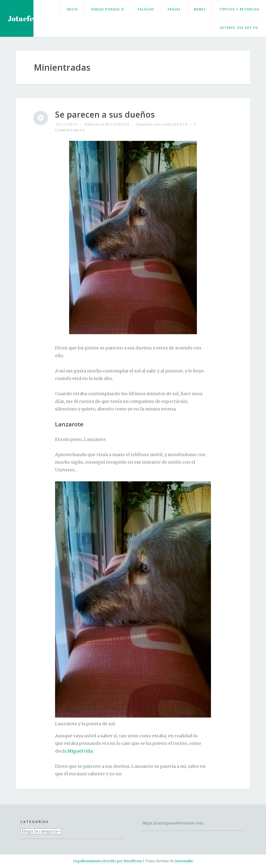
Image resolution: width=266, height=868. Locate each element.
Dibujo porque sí (108, 9)
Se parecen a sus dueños (105, 115)
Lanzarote (175, 124)
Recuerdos (117, 124)
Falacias (146, 9)
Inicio (72, 9)
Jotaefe (21, 19)
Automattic (184, 861)
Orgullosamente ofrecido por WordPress (108, 861)
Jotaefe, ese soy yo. (240, 28)
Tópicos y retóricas (239, 9)
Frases (174, 9)
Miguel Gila (80, 751)
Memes (200, 9)
